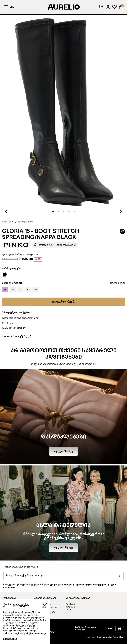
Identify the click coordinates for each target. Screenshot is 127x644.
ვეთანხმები (10, 639)
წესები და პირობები (61, 585)
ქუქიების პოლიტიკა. (35, 633)
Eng (12, 7)
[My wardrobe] (115, 7)
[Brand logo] (16, 245)
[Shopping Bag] (121, 7)
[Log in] (108, 7)
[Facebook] (22, 337)
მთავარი (7, 222)
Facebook (70, 604)
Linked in (70, 610)
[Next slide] (121, 212)
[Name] (5, 274)
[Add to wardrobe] (122, 231)
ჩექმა (33, 222)
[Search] (101, 7)
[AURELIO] (64, 7)
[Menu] (6, 7)
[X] (26, 337)
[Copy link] (30, 337)
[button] (53, 212)
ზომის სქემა (117, 283)
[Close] (44, 605)
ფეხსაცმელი (20, 222)
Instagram (70, 607)
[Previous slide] (6, 212)
